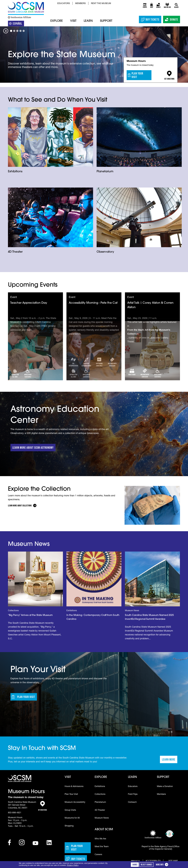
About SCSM (104, 830)
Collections (100, 794)
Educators (64, 4)
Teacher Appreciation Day (29, 303)
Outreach (132, 802)
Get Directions (169, 75)
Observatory (105, 252)
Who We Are (100, 839)
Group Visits (70, 810)
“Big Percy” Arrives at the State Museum (30, 615)
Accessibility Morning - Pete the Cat (93, 303)
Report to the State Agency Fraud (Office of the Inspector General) (161, 848)
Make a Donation (165, 787)
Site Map (173, 861)
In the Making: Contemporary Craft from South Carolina (93, 617)
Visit (73, 21)
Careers (98, 855)
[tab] (11, 31)
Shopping (69, 826)
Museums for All (72, 818)
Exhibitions (15, 172)
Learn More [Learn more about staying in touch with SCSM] (170, 760)
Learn (88, 21)
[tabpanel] (94, 55)
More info (163, 865)
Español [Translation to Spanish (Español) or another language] (17, 24)
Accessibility (153, 861)
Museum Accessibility (75, 802)
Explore (57, 21)
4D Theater (15, 252)
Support (106, 21)
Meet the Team (102, 847)
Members (80, 4)
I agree (135, 865)
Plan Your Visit (136, 75)
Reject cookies (146, 865)
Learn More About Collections (20, 506)
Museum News (102, 818)
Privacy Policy (73, 866)
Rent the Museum (101, 4)
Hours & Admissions (74, 787)
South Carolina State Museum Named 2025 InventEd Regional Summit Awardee (149, 617)
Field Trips (133, 794)
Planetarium (105, 172)
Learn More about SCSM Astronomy (33, 448)
